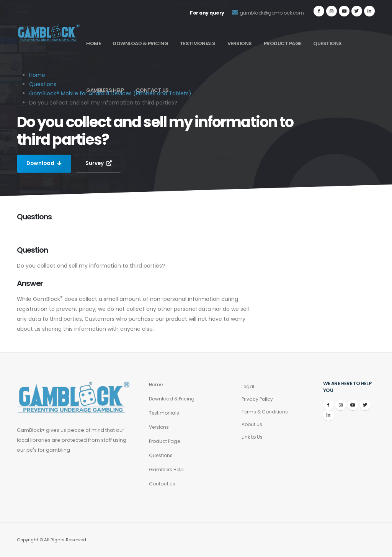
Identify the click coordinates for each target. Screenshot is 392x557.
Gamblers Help (105, 90)
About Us (252, 424)
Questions (327, 43)
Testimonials (198, 43)
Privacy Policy (258, 399)
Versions (240, 43)
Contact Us (152, 90)
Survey (100, 163)
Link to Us (252, 437)
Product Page (283, 43)
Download (45, 163)
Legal (248, 386)
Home (93, 43)
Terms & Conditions (266, 412)
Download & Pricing (140, 43)
